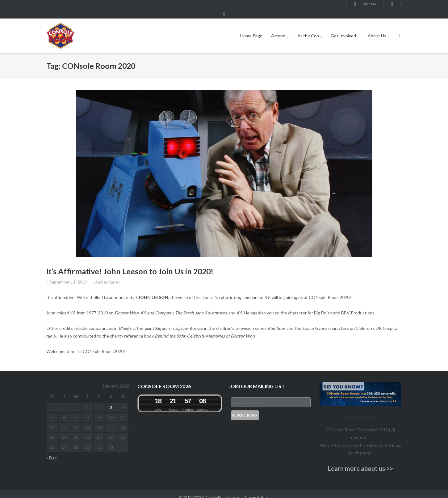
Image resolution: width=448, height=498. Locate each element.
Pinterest (392, 6)
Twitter (401, 6)
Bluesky (369, 6)
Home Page (251, 29)
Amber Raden (107, 275)
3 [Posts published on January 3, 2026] (111, 401)
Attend (278, 29)
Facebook (347, 6)
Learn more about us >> (360, 462)
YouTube (383, 6)
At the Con (308, 29)
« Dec (52, 451)
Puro (265, 490)
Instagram (355, 6)
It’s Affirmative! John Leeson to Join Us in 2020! (130, 264)
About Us (377, 29)
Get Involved (343, 29)
